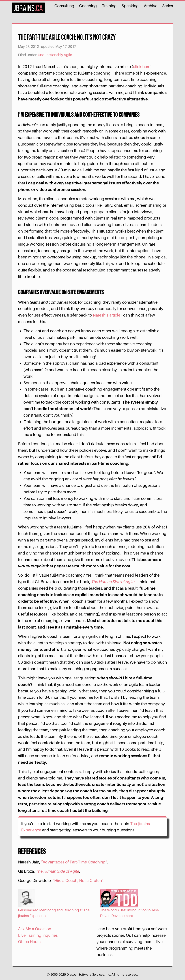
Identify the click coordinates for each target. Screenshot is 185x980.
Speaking (130, 6)
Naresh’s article (107, 315)
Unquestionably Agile (55, 55)
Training (109, 6)
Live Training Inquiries (38, 935)
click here (142, 67)
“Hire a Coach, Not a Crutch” (78, 880)
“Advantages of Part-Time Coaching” (74, 862)
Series (168, 6)
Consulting (64, 6)
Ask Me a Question (35, 929)
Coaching (88, 6)
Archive (151, 6)
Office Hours (29, 942)
